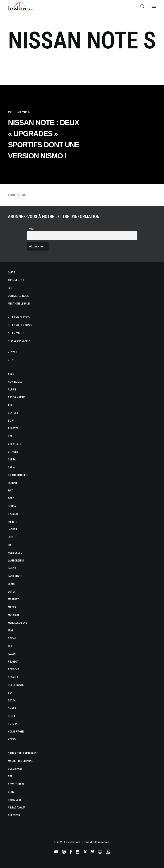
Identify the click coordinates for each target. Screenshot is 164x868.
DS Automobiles (18, 475)
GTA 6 (14, 352)
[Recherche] (140, 6)
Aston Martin (17, 397)
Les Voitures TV (21, 317)
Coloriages (15, 769)
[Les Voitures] (22, 6)
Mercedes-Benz (18, 623)
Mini (10, 631)
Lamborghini (16, 561)
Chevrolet (15, 444)
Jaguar (13, 530)
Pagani (12, 654)
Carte (11, 273)
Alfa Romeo (15, 382)
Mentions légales (19, 304)
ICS (13, 360)
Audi (11, 405)
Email (30, 229)
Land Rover (15, 576)
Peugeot (13, 662)
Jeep (11, 537)
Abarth (13, 374)
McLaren (13, 615)
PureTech (14, 815)
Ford (11, 498)
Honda (12, 506)
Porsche (13, 669)
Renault (13, 677)
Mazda (12, 607)
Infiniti (12, 522)
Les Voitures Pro (21, 325)
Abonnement (16, 280)
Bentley (13, 413)
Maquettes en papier (21, 761)
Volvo (12, 739)
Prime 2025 (15, 800)
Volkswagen (16, 732)
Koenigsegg (15, 553)
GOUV (11, 792)
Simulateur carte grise (23, 753)
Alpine (12, 390)
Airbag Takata (17, 808)
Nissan (12, 638)
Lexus (12, 584)
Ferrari (13, 483)
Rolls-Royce (16, 685)
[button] (154, 6)
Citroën (13, 452)
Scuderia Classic (21, 341)
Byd (10, 436)
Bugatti (13, 428)
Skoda (12, 701)
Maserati (14, 599)
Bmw (11, 421)
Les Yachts (18, 333)
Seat (11, 693)
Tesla (12, 716)
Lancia (12, 568)
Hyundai (13, 514)
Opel (11, 646)
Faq (10, 288)
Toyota (13, 724)
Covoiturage (16, 784)
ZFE (10, 776)
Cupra (12, 460)
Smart (12, 708)
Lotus (12, 592)
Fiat (10, 491)
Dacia (11, 467)
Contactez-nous (18, 296)
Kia (10, 545)
